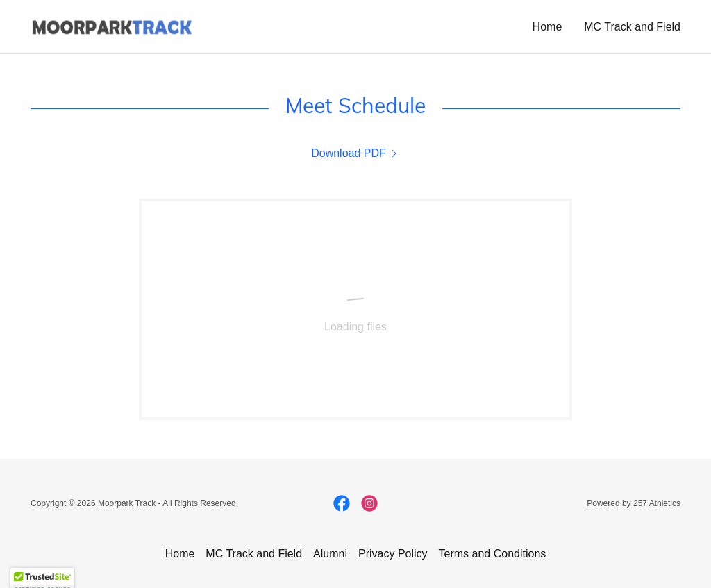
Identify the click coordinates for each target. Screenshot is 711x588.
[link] (112, 26)
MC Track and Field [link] (632, 27)
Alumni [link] (330, 554)
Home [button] (180, 554)
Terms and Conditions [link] (493, 554)
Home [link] (547, 27)
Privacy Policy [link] (393, 554)
